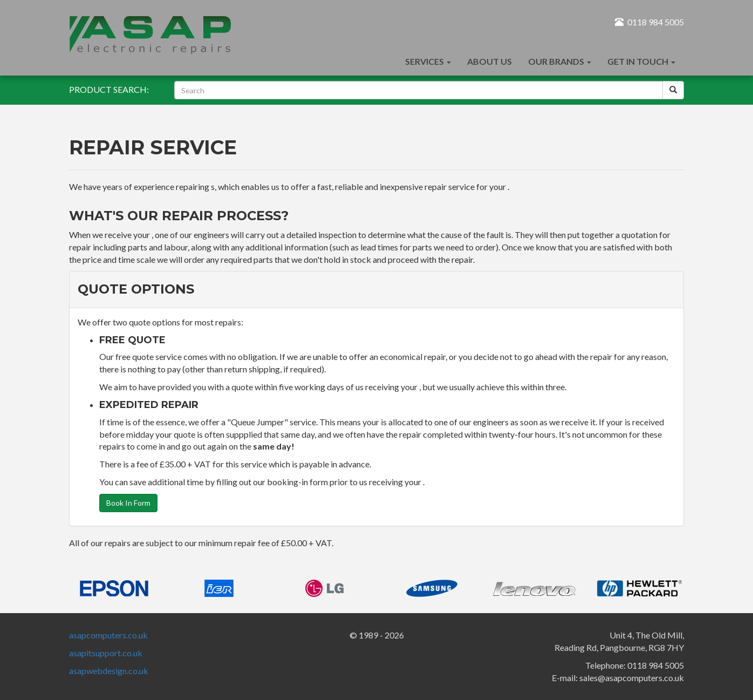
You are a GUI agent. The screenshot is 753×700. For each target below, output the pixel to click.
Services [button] (428, 61)
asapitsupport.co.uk (106, 653)
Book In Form (128, 503)
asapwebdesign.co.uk (109, 671)
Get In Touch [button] (641, 61)
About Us (490, 61)
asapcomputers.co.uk (108, 635)
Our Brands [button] (560, 61)
